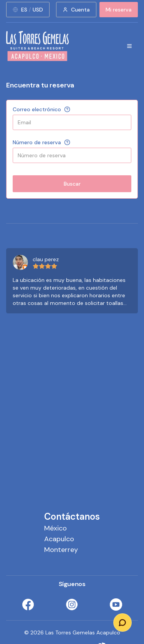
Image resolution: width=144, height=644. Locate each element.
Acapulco (59, 539)
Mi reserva (119, 10)
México (55, 528)
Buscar (72, 184)
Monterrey (61, 550)
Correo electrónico (37, 109)
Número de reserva (37, 142)
